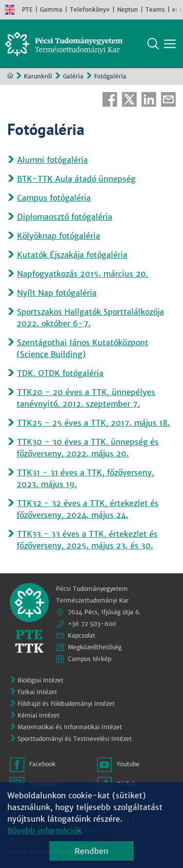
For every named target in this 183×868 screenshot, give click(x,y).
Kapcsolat (81, 635)
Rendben (91, 851)
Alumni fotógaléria (52, 160)
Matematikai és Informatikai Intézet (70, 727)
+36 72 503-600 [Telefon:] (92, 624)
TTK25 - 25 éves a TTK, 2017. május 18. (93, 423)
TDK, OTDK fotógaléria (60, 373)
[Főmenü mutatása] (170, 44)
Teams (155, 9)
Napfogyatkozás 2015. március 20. (83, 274)
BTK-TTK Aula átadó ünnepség (76, 179)
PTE (27, 9)
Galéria (73, 76)
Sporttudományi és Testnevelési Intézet (75, 739)
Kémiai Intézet (39, 715)
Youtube (128, 764)
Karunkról (38, 76)
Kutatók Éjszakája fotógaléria (72, 255)
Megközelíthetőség (95, 647)
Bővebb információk (45, 830)
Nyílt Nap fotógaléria (57, 293)
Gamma (51, 9)
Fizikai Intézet (37, 692)
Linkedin (149, 99)
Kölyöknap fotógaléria (59, 236)
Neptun (128, 9)
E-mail (168, 99)
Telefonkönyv (90, 9)
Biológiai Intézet (41, 680)
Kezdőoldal (10, 75)
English (10, 10)
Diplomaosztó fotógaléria (65, 217)
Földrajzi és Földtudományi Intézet (66, 704)
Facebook (110, 99)
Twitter (129, 99)
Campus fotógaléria (54, 198)
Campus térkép (90, 659)
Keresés (153, 44)
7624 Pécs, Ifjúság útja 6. (104, 612)
